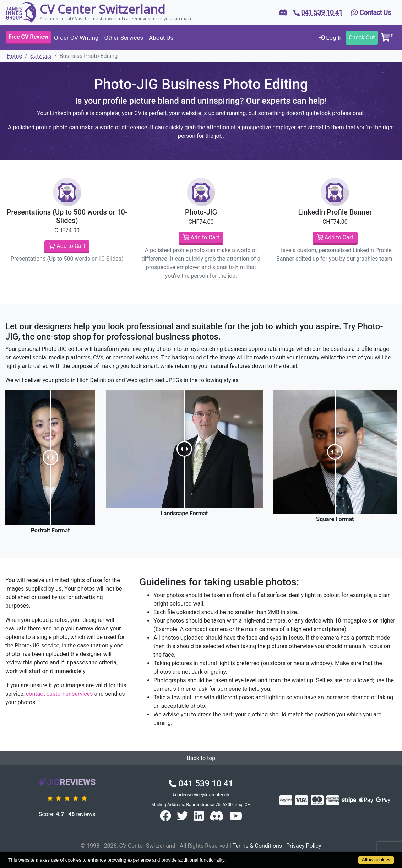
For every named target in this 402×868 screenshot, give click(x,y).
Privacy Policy (304, 846)
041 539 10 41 (201, 783)
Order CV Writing (76, 38)
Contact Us (371, 12)
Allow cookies (376, 860)
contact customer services (59, 694)
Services (41, 56)
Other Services (124, 38)
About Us (161, 38)
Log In (331, 38)
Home (14, 56)
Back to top (201, 758)
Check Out (362, 37)
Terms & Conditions (257, 846)
